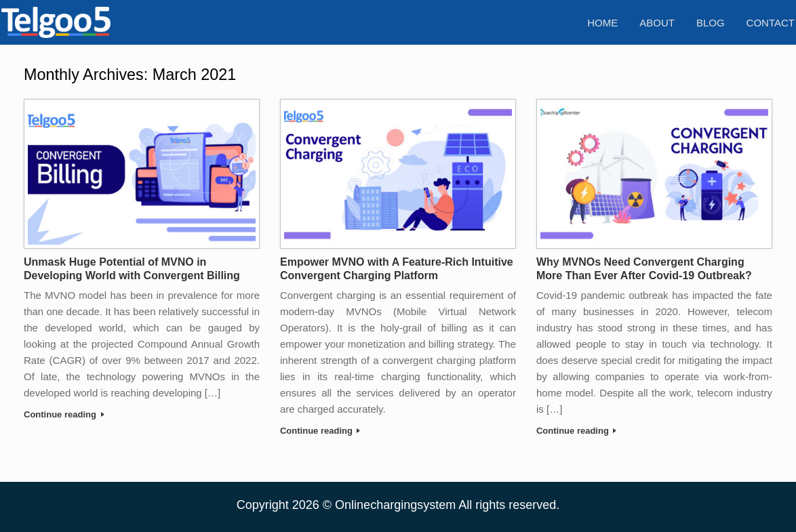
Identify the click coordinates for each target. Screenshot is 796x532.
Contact (771, 23)
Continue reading (64, 414)
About (657, 23)
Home (602, 23)
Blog (711, 23)
